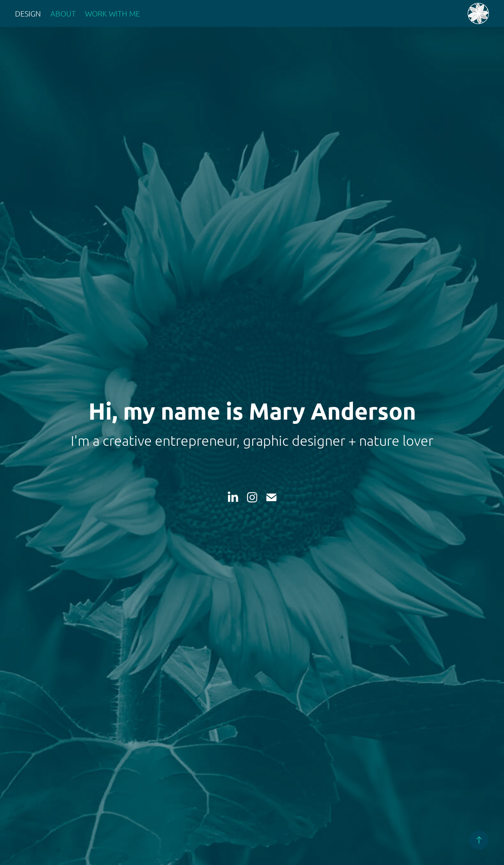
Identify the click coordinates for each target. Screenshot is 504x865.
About (63, 13)
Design (28, 13)
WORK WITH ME (112, 13)
